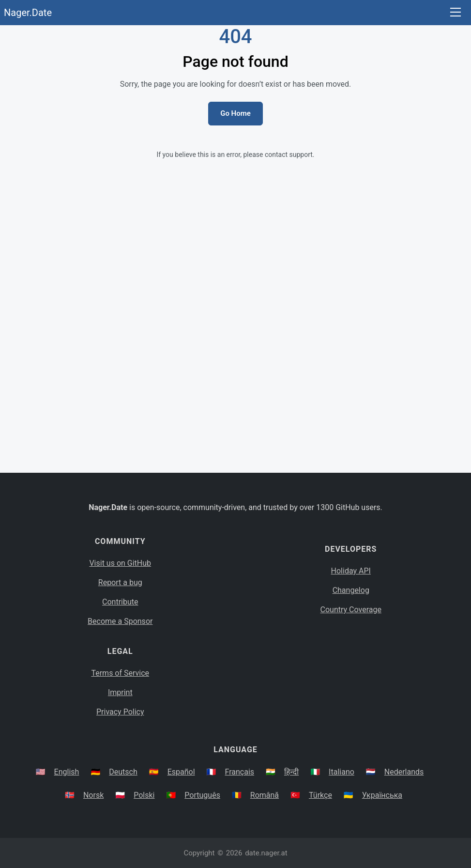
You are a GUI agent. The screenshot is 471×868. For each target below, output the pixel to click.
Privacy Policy (120, 712)
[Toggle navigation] (456, 13)
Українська (382, 795)
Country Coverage (351, 610)
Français (240, 772)
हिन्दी (291, 772)
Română (265, 795)
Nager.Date (28, 13)
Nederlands (404, 772)
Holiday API (351, 571)
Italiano (342, 772)
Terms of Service (120, 673)
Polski (144, 795)
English (67, 772)
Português (202, 795)
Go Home (235, 113)
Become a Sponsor (120, 621)
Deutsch (123, 772)
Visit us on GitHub (120, 563)
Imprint (120, 692)
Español (181, 772)
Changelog (351, 590)
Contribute (120, 602)
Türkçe (320, 795)
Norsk (93, 795)
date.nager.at (266, 853)
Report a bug (120, 582)
